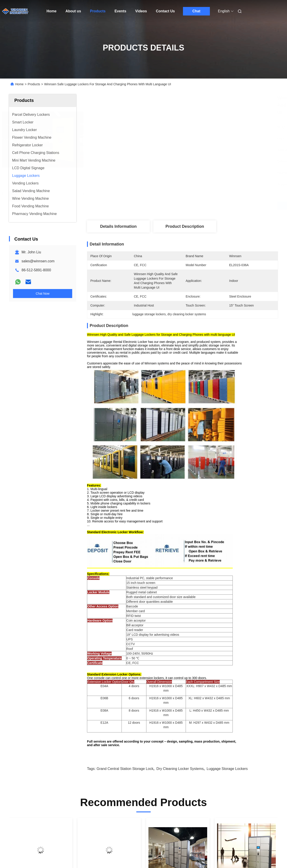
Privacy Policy (62, 855)
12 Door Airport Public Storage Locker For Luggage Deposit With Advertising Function (244, 749)
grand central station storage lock (125, 630)
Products (98, 11)
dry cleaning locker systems (180, 630)
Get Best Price (206, 206)
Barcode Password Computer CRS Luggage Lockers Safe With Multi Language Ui (39, 749)
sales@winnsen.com (38, 261)
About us (73, 11)
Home (52, 11)
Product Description (185, 226)
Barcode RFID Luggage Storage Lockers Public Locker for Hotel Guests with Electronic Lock (174, 749)
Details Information (118, 226)
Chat (196, 11)
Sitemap (42, 855)
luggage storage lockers (227, 630)
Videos (141, 11)
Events (120, 11)
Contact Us (165, 11)
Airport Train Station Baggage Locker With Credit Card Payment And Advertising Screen (107, 749)
